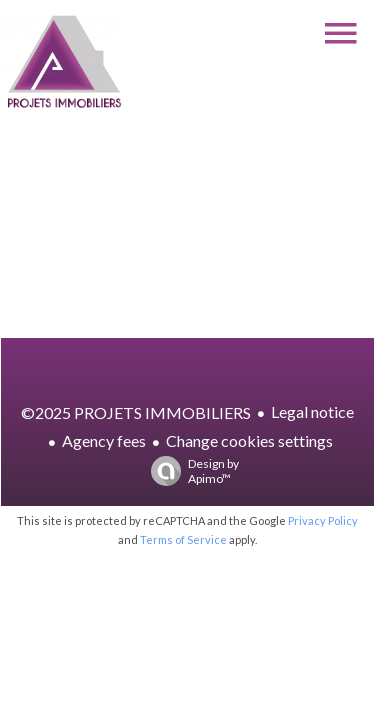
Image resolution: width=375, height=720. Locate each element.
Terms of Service (183, 539)
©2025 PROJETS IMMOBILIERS (136, 412)
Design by (190, 471)
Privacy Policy (323, 520)
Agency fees (104, 440)
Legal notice (312, 411)
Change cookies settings (249, 440)
